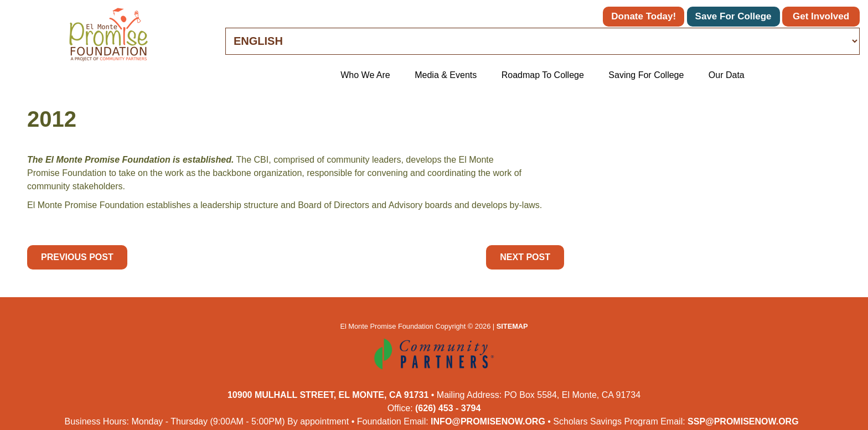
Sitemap (512, 326)
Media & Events (446, 75)
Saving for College (646, 75)
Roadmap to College (543, 75)
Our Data (727, 75)
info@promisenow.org (488, 421)
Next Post (525, 257)
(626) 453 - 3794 (448, 408)
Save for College (733, 16)
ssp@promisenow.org (743, 421)
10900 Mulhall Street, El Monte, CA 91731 (328, 395)
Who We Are (365, 75)
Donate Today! (644, 16)
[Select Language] (542, 41)
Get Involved (821, 16)
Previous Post (77, 257)
